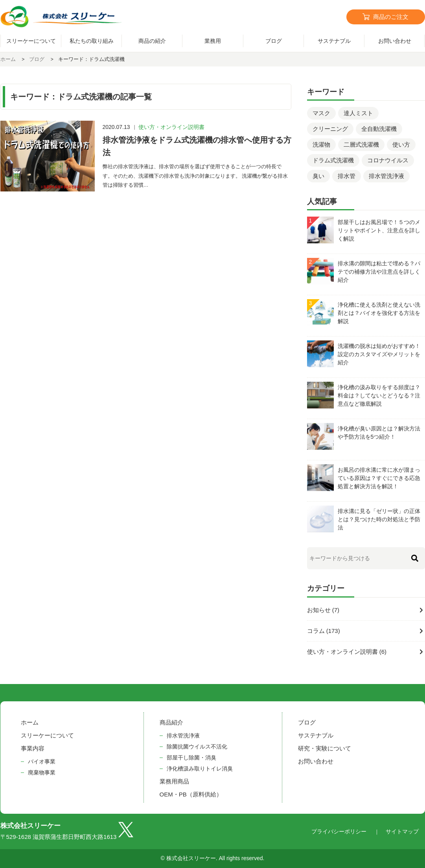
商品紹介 (171, 722)
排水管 (347, 176)
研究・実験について (325, 748)
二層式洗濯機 (361, 144)
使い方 (401, 144)
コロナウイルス (388, 160)
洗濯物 (321, 144)
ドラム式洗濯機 (333, 160)
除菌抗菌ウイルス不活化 (197, 747)
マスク (321, 113)
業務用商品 (174, 781)
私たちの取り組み (92, 41)
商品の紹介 (152, 41)
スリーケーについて (31, 41)
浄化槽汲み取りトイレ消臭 (200, 769)
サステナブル (334, 41)
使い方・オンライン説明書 (171, 127)
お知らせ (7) (323, 610)
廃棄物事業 (42, 772)
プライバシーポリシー (339, 831)
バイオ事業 (42, 761)
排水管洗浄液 (386, 176)
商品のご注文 (391, 17)
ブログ (274, 41)
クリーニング (330, 129)
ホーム (30, 722)
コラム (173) (324, 631)
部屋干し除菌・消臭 (191, 758)
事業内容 (33, 748)
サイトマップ (402, 831)
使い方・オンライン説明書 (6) (347, 652)
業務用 (213, 41)
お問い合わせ (316, 761)
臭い (318, 176)
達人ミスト (358, 113)
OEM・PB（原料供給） (191, 794)
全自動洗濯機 (379, 129)
